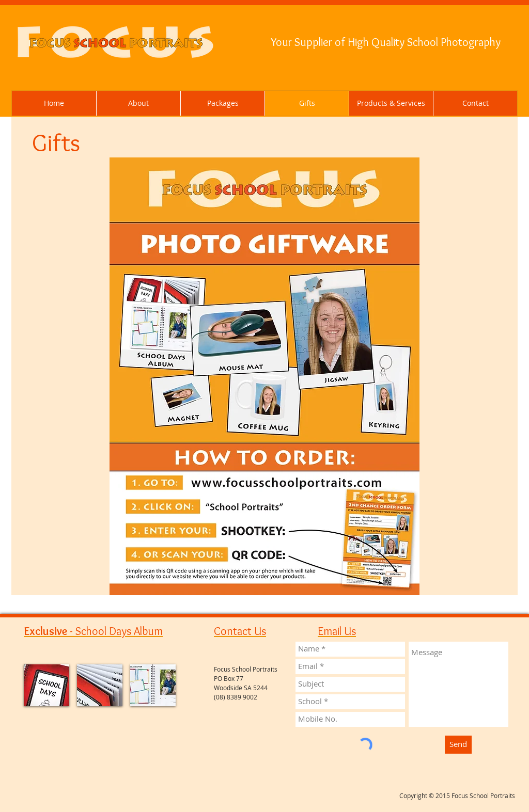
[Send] (458, 745)
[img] (46, 685)
